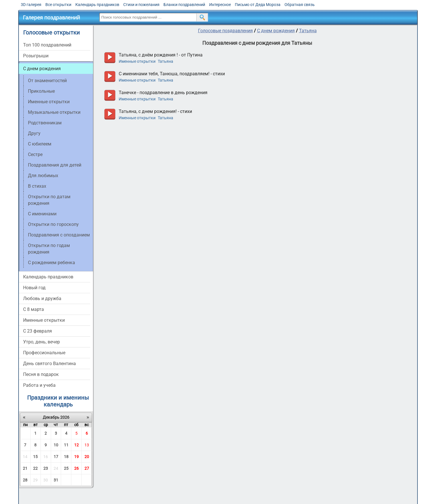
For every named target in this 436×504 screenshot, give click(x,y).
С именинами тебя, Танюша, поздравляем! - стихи (172, 74)
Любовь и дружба (42, 298)
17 (56, 457)
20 (87, 457)
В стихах (37, 186)
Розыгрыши (36, 56)
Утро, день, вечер (42, 342)
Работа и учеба (39, 385)
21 (25, 468)
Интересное (220, 5)
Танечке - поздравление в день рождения (163, 93)
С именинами (42, 214)
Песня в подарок (41, 374)
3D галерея (31, 5)
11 (66, 445)
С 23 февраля (38, 331)
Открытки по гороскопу (53, 224)
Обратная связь (300, 5)
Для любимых (43, 176)
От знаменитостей (47, 81)
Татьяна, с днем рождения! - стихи (155, 111)
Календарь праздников (97, 5)
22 (35, 468)
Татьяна (308, 31)
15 (35, 457)
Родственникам (45, 123)
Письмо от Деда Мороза (258, 5)
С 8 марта (34, 309)
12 (76, 445)
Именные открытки (49, 102)
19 (76, 457)
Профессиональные (44, 353)
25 (66, 468)
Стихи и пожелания (141, 5)
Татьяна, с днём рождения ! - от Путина (161, 55)
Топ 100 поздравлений (47, 45)
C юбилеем (40, 144)
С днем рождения (42, 69)
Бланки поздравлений (184, 5)
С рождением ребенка (52, 263)
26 (76, 468)
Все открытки (58, 5)
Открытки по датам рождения (49, 200)
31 (56, 480)
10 (56, 445)
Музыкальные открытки (54, 112)
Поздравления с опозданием (59, 235)
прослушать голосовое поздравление (110, 58)
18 (66, 457)
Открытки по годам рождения (49, 249)
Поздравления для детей (55, 165)
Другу (34, 133)
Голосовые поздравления (225, 31)
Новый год (34, 288)
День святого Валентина (50, 364)
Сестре (35, 154)
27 (87, 468)
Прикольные (41, 91)
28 (25, 480)
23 (46, 468)
